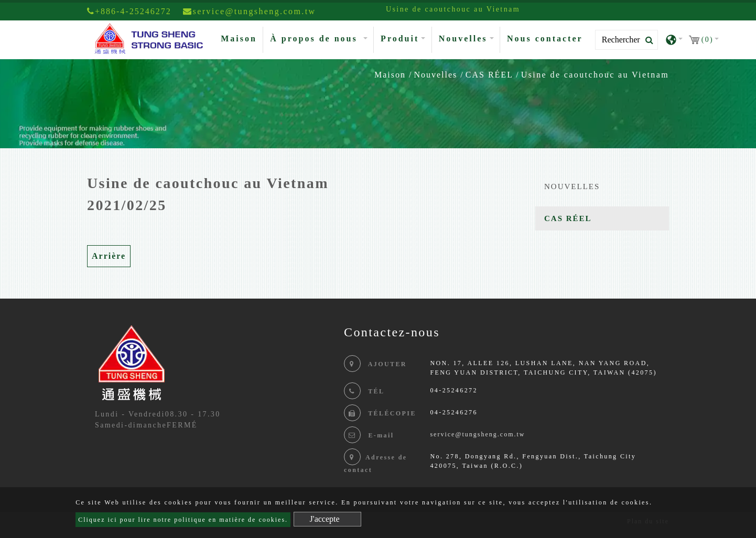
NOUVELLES (572, 186)
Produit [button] (400, 39)
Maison (241, 37)
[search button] (646, 40)
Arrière (109, 256)
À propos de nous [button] (315, 39)
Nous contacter (545, 39)
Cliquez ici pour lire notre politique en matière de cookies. (183, 520)
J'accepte (325, 519)
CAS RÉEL (489, 75)
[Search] (627, 40)
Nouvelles (435, 75)
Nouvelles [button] (463, 39)
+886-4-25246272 (129, 11)
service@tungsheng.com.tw (477, 434)
